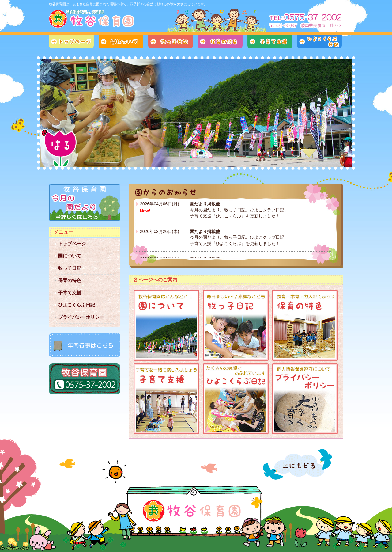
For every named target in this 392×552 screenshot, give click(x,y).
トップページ (71, 42)
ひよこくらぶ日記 (319, 42)
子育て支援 (270, 42)
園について (121, 42)
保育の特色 (220, 42)
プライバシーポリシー (81, 317)
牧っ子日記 (171, 42)
